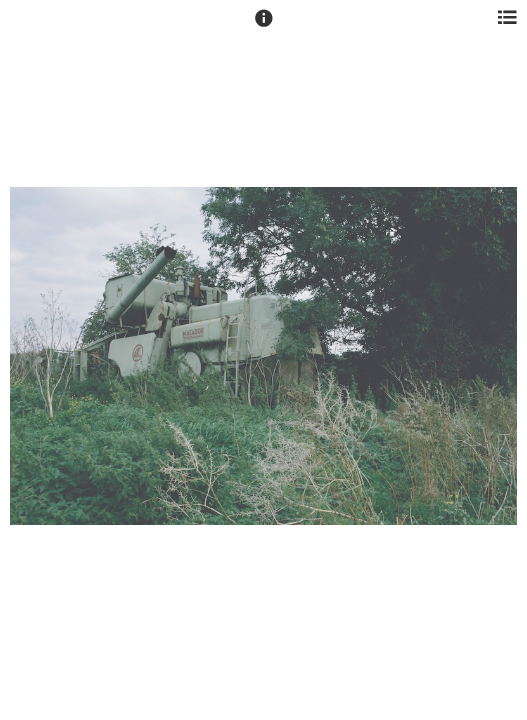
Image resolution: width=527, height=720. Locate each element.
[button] (264, 27)
